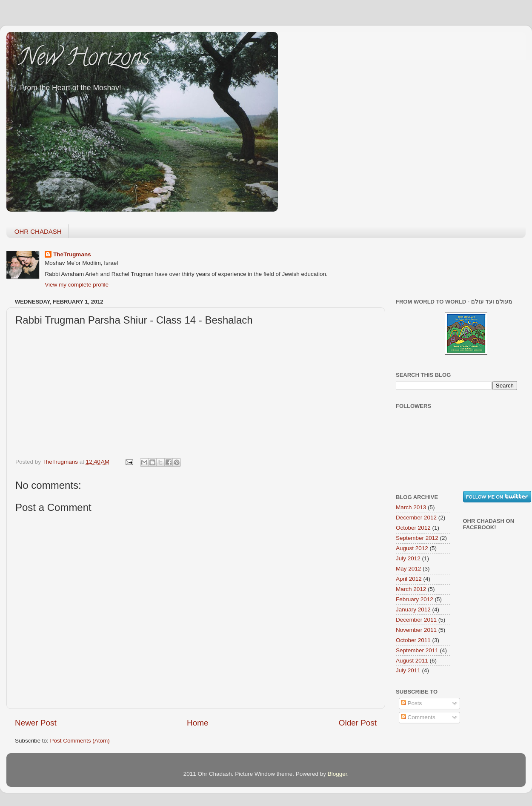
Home (197, 723)
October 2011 (413, 640)
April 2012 (409, 579)
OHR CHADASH (38, 231)
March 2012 (411, 589)
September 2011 (417, 650)
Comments (418, 717)
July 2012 (408, 558)
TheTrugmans (72, 254)
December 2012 (416, 518)
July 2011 (408, 670)
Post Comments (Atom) (80, 741)
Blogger (338, 774)
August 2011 (412, 661)
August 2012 (412, 548)
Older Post (358, 723)
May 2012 (408, 569)
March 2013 (411, 507)
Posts (412, 703)
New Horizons (84, 60)
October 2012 (413, 528)
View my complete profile (77, 285)
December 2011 (416, 620)
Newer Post (36, 723)
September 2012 (417, 538)
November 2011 (416, 630)
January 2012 (413, 610)
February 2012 (415, 599)
